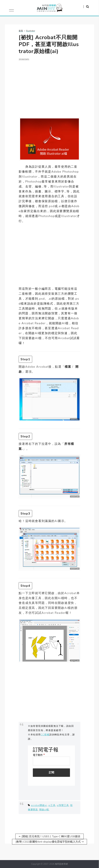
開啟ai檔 (44, 810)
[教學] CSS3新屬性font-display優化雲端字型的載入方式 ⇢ (49, 842)
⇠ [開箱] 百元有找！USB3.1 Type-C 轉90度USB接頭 (49, 836)
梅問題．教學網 (49, 9)
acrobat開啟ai (39, 805)
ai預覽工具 (63, 805)
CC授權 (45, 735)
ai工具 (52, 805)
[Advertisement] (49, 87)
